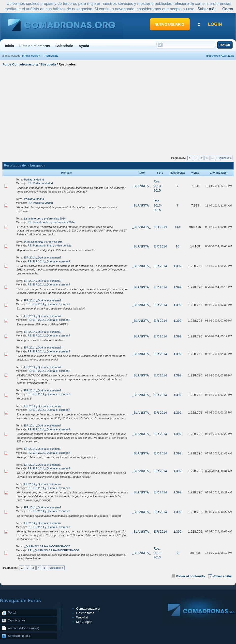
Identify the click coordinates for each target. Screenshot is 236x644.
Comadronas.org (88, 609)
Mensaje (66, 173)
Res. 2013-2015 (158, 186)
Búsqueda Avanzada (220, 56)
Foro (160, 173)
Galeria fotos (85, 613)
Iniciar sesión (31, 56)
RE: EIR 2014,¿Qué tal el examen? (49, 261)
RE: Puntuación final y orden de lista (50, 245)
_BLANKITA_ (141, 186)
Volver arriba (222, 576)
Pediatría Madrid (34, 180)
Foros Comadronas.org (20, 64)
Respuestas (177, 173)
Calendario (64, 46)
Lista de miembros (35, 46)
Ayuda (84, 46)
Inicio (9, 46)
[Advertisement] (118, 110)
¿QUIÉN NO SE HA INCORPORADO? (47, 546)
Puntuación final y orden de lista (43, 242)
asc (224, 173)
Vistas (195, 173)
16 (177, 246)
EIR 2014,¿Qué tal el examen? (43, 258)
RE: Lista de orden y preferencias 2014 (51, 222)
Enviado (215, 173)
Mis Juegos (84, 622)
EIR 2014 (160, 227)
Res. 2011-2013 (158, 553)
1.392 (178, 266)
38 (177, 553)
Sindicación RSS (20, 636)
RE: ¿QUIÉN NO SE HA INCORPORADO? (54, 550)
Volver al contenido (190, 576)
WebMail (82, 617)
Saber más (207, 9)
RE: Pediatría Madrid (40, 183)
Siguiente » (224, 158)
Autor (141, 173)
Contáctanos (17, 620)
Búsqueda (48, 64)
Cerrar (228, 9)
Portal (12, 612)
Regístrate (51, 56)
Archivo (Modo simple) (23, 628)
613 (177, 227)
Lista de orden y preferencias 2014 (45, 219)
